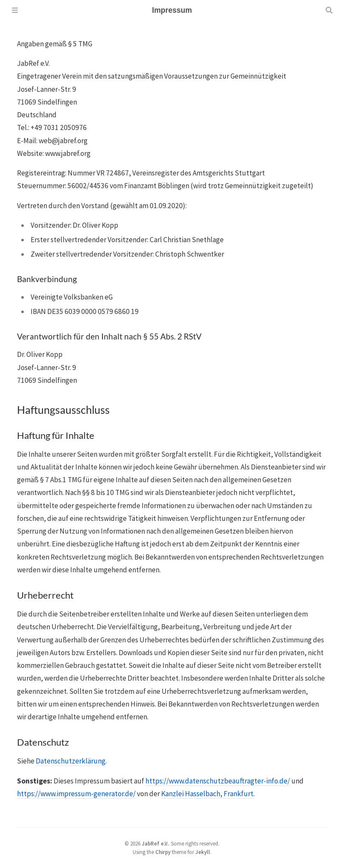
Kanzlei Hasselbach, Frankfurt (207, 794)
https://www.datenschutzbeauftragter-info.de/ (218, 781)
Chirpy (163, 852)
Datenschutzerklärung (71, 761)
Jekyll (203, 852)
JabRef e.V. (155, 843)
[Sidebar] (15, 10)
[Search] (329, 10)
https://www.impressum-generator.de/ (76, 794)
